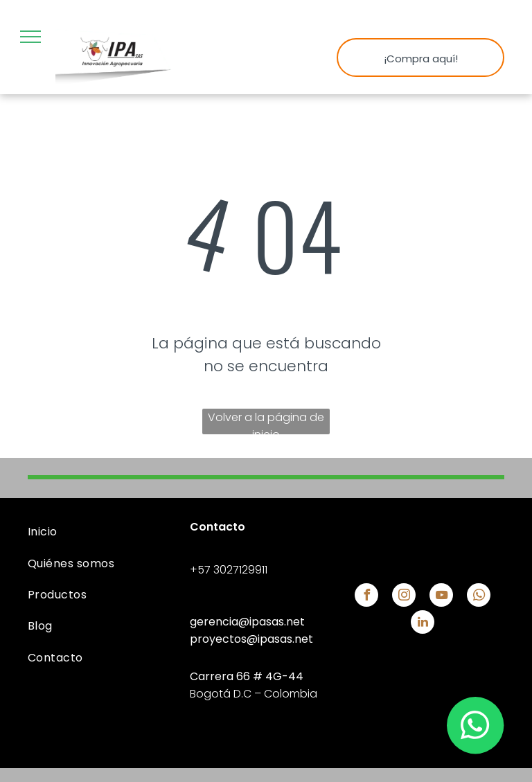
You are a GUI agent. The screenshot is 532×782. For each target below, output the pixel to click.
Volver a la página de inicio (266, 422)
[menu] (30, 37)
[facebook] (366, 597)
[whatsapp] (479, 597)
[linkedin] (423, 624)
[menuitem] (104, 532)
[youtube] (441, 597)
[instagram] (404, 597)
